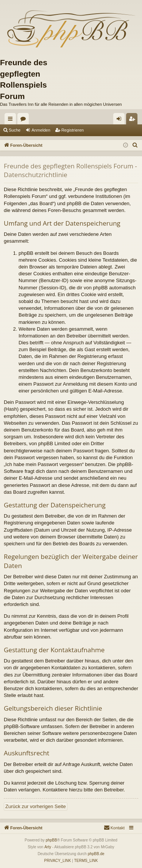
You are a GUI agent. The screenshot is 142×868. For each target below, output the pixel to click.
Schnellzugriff (12, 120)
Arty (48, 847)
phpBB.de (96, 854)
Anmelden (41, 130)
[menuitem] (135, 145)
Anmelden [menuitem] (121, 120)
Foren (25, 120)
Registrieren (73, 130)
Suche (15, 130)
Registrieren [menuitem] (133, 120)
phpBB (51, 840)
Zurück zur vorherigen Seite (36, 806)
